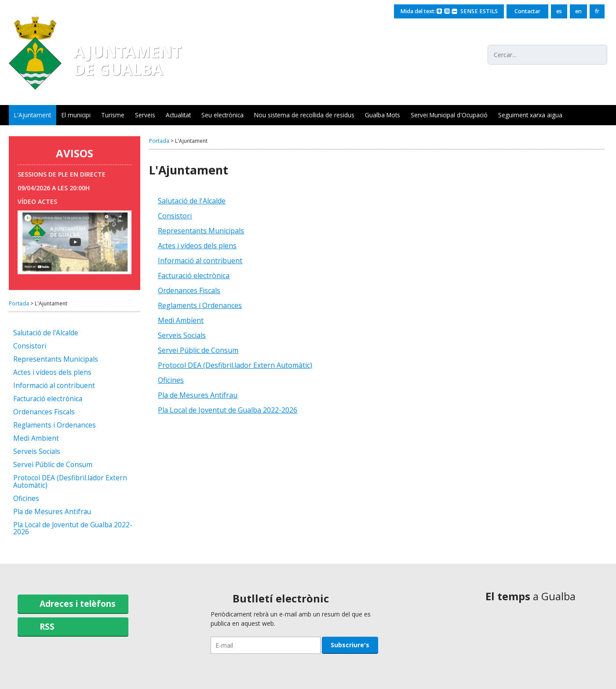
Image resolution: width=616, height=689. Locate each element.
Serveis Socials (37, 452)
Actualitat (178, 115)
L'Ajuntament (33, 115)
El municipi (76, 115)
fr (597, 11)
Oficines (26, 499)
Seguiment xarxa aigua (530, 115)
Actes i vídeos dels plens (52, 373)
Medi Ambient (36, 439)
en (578, 11)
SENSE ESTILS (479, 11)
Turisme (113, 115)
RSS (47, 626)
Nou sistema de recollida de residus (304, 115)
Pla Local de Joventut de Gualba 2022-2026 (73, 529)
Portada (19, 303)
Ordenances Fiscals (44, 412)
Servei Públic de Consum (53, 465)
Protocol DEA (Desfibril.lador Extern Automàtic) (70, 482)
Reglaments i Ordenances (55, 426)
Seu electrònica (222, 115)
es (559, 11)
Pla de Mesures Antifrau (52, 512)
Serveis (145, 115)
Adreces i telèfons (78, 604)
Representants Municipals (56, 360)
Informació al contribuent (54, 386)
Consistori (30, 346)
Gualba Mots (383, 115)
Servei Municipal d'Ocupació (449, 115)
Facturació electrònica (48, 399)
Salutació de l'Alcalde (46, 333)
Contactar (527, 11)
